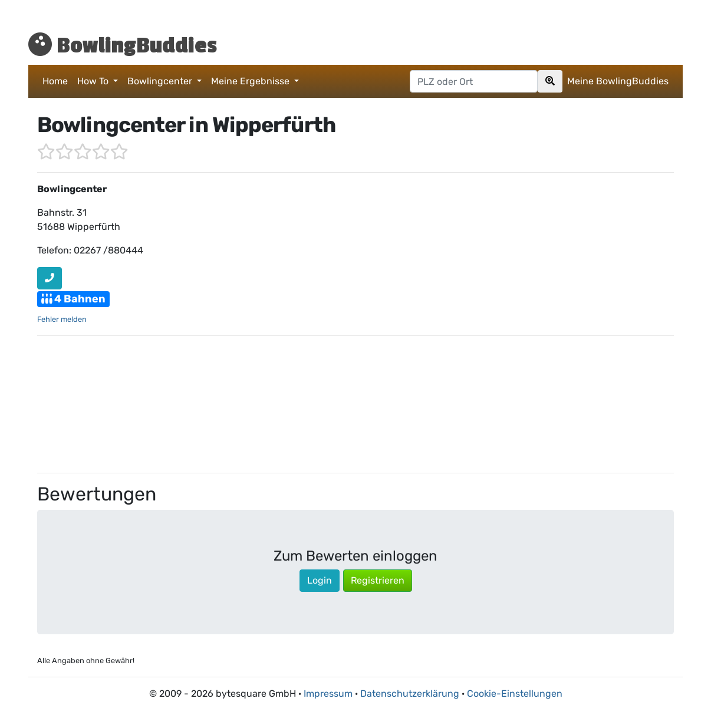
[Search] (550, 81)
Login (320, 580)
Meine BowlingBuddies (618, 81)
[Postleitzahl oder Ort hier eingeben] (474, 81)
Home (55, 81)
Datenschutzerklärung (410, 694)
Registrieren (378, 580)
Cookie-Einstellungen (515, 694)
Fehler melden (62, 319)
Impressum (328, 694)
